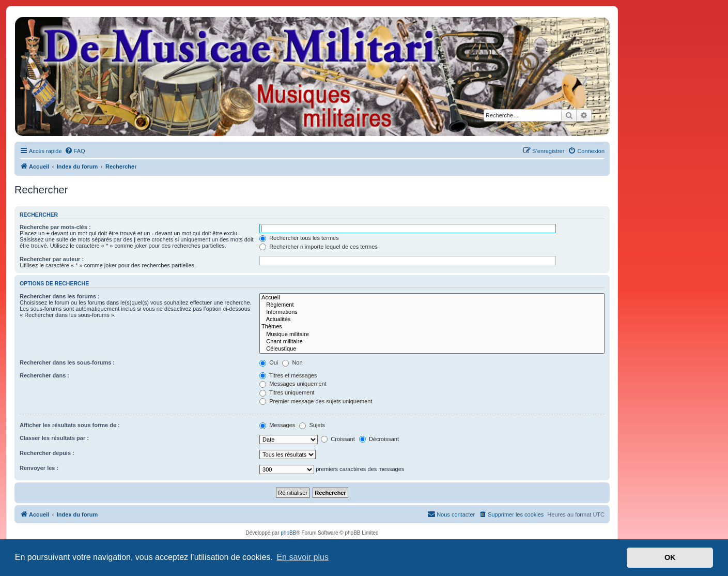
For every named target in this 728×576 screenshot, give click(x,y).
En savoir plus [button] (303, 557)
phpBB (288, 533)
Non (292, 362)
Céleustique (432, 349)
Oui (269, 362)
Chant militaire (432, 342)
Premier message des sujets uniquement (316, 401)
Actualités (432, 320)
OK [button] (670, 557)
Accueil (432, 298)
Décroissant (379, 439)
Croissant (338, 439)
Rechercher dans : (44, 375)
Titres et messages (288, 375)
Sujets (312, 425)
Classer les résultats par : (54, 438)
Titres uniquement (287, 392)
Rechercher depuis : (47, 453)
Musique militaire (432, 335)
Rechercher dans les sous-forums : (67, 362)
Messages (277, 425)
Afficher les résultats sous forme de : (70, 425)
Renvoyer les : (39, 468)
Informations (432, 312)
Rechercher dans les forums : (60, 296)
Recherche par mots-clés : (55, 227)
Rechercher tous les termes (299, 238)
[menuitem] (75, 151)
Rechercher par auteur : (52, 259)
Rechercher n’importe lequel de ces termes (319, 247)
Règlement (432, 305)
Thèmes (432, 327)
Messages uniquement (293, 384)
